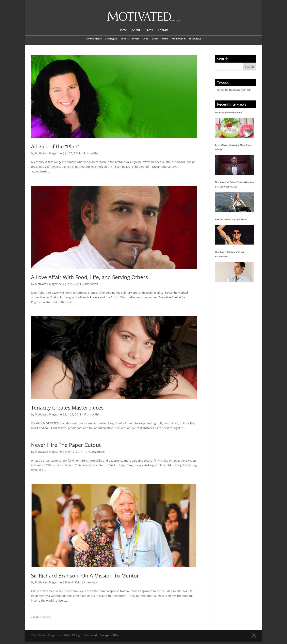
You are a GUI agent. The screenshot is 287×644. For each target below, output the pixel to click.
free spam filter (109, 635)
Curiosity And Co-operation (228, 112)
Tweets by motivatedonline (233, 90)
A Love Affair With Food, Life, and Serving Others (89, 277)
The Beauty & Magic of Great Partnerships (229, 254)
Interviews (195, 39)
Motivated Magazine (48, 153)
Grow (165, 39)
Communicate (94, 39)
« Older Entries (41, 617)
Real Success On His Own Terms (231, 219)
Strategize (111, 39)
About (136, 30)
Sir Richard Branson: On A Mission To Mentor (85, 576)
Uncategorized (95, 452)
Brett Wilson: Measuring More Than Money (233, 147)
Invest (136, 39)
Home (123, 30)
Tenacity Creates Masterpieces (67, 408)
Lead (146, 39)
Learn (155, 39)
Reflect (125, 39)
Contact (163, 30)
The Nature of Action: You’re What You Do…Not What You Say (234, 184)
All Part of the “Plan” (55, 146)
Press (149, 30)
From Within (179, 39)
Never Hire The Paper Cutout (66, 445)
